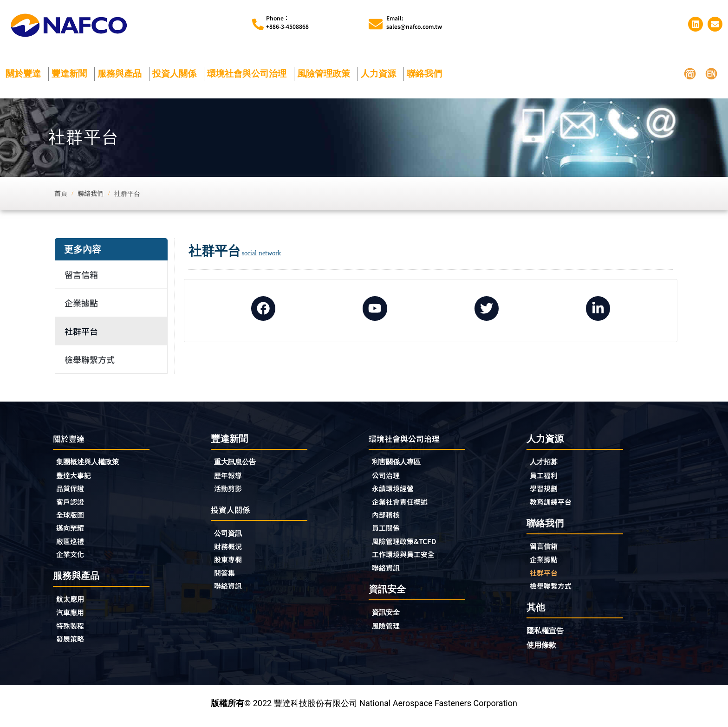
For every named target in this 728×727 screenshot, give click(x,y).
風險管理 (389, 634)
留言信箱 (81, 274)
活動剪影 (231, 490)
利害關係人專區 (401, 463)
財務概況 (233, 550)
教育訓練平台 (555, 504)
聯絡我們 (427, 74)
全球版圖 (73, 519)
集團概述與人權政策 (94, 463)
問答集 (227, 578)
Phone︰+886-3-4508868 (287, 22)
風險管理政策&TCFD (410, 546)
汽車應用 (75, 620)
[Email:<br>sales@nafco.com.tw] (376, 24)
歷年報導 (231, 476)
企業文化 (73, 560)
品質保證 (73, 491)
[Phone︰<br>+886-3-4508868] (258, 24)
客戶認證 (73, 505)
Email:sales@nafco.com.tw (414, 22)
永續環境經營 (397, 491)
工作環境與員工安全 (409, 560)
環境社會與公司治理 (249, 74)
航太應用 (75, 606)
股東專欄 (233, 564)
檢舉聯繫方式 (90, 359)
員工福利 (546, 476)
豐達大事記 (77, 477)
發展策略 (73, 648)
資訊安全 (389, 620)
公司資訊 (233, 536)
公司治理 (391, 477)
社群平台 (81, 331)
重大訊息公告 (239, 462)
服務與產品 (122, 74)
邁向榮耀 (73, 532)
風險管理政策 (326, 74)
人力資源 (381, 74)
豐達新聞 (71, 74)
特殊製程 (73, 634)
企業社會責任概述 (405, 505)
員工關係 (389, 532)
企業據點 (81, 303)
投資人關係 (177, 74)
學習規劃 (546, 490)
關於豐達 (26, 74)
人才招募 (546, 462)
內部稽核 (389, 519)
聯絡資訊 (231, 592)
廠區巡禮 (73, 546)
